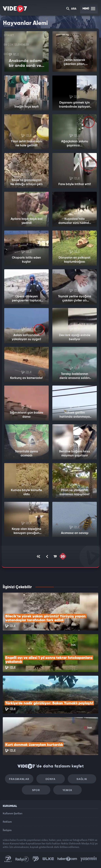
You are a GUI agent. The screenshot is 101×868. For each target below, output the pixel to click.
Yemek (67, 790)
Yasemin (89, 859)
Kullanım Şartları (13, 813)
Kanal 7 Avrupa (36, 859)
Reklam (7, 822)
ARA (71, 9)
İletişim (7, 830)
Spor (36, 790)
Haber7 (67, 859)
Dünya (50, 779)
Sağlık (82, 779)
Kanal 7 (8, 859)
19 (55, 557)
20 (63, 557)
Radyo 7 (22, 859)
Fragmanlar (19, 779)
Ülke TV (48, 859)
